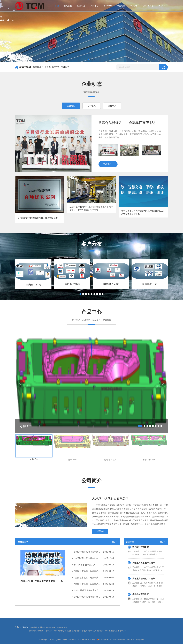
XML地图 (131, 639)
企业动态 (81, 6)
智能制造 (65, 67)
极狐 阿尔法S (149, 460)
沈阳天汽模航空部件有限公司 (41, 631)
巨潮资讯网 (51, 627)
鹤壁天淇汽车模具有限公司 (93, 631)
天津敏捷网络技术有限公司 (116, 631)
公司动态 (91, 106)
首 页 (57, 6)
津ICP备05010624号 (86, 639)
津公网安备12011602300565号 (112, 639)
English (162, 6)
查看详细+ (108, 164)
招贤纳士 (121, 6)
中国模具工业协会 (38, 627)
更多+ (115, 542)
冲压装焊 (47, 67)
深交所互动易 (62, 627)
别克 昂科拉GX (111, 460)
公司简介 (68, 6)
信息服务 (140, 639)
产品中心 (95, 6)
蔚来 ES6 (72, 460)
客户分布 (108, 6)
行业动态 (112, 106)
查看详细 (100, 531)
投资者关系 (148, 6)
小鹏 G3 (34, 459)
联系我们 (134, 6)
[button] (88, 60)
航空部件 (56, 67)
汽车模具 (37, 67)
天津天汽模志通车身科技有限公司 (67, 631)
